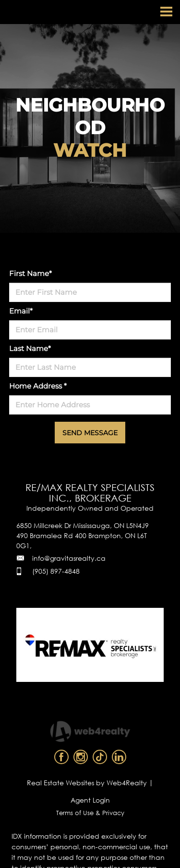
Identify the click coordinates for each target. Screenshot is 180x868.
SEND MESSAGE (90, 433)
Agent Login (90, 800)
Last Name (30, 348)
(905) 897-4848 (56, 571)
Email (21, 311)
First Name (30, 273)
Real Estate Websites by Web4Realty (87, 783)
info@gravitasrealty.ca (69, 558)
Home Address (38, 386)
